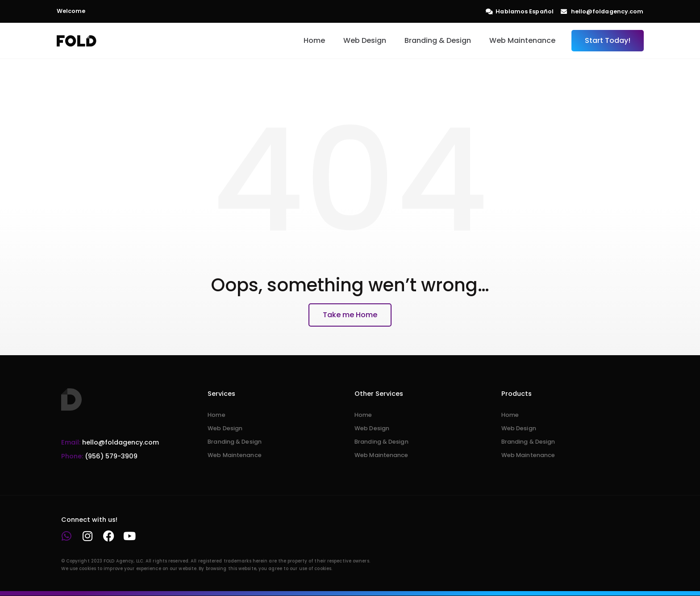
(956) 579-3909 (99, 456)
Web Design (365, 40)
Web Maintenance (522, 40)
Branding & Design (438, 40)
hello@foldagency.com (110, 442)
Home (314, 40)
